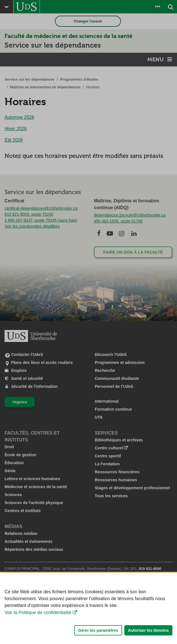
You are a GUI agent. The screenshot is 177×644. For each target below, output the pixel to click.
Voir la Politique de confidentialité (38, 630)
